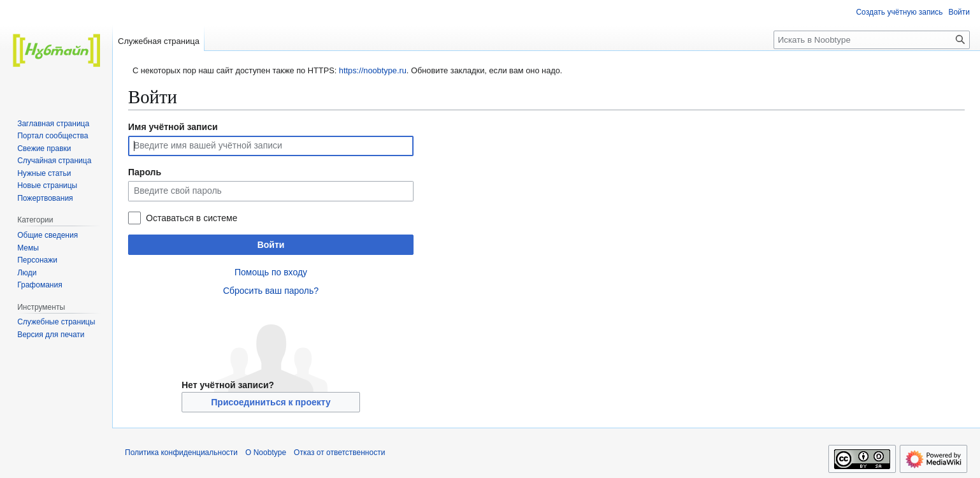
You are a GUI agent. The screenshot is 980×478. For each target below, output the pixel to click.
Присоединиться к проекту (270, 402)
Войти (271, 245)
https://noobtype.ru (373, 70)
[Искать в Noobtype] (872, 40)
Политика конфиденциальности (181, 453)
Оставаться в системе (191, 218)
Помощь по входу (271, 272)
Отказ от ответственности (339, 453)
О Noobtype (266, 453)
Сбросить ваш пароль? (271, 291)
